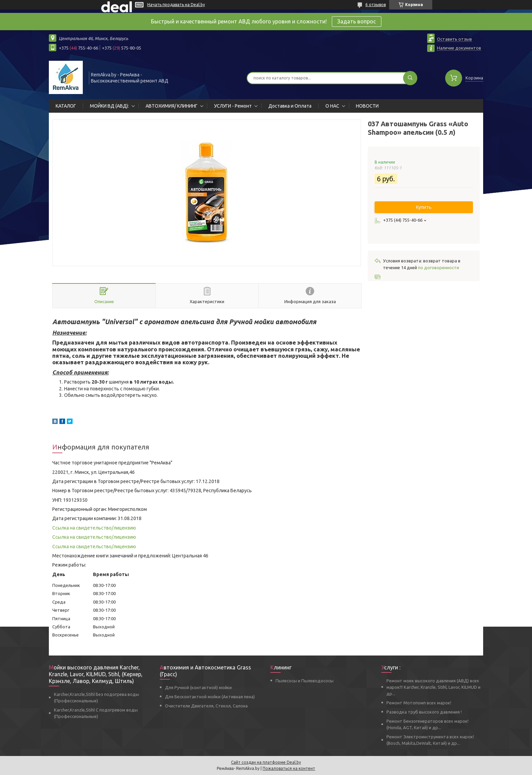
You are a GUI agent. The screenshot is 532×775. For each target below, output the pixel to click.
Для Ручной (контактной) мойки (198, 687)
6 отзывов (376, 5)
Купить (424, 207)
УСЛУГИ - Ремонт (233, 106)
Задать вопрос (357, 21)
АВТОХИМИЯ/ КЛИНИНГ (172, 106)
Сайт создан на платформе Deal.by (266, 762)
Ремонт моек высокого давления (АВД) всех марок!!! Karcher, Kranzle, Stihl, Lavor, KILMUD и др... (433, 687)
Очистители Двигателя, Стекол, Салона (206, 706)
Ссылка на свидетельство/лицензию (94, 528)
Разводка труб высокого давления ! (424, 712)
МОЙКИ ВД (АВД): (109, 106)
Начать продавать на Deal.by (176, 5)
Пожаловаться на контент (289, 768)
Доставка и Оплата (290, 106)
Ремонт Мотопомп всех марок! (419, 703)
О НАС (332, 106)
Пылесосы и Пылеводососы (305, 681)
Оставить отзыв (454, 39)
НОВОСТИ (367, 106)
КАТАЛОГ (66, 106)
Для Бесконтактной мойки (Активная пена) (210, 697)
